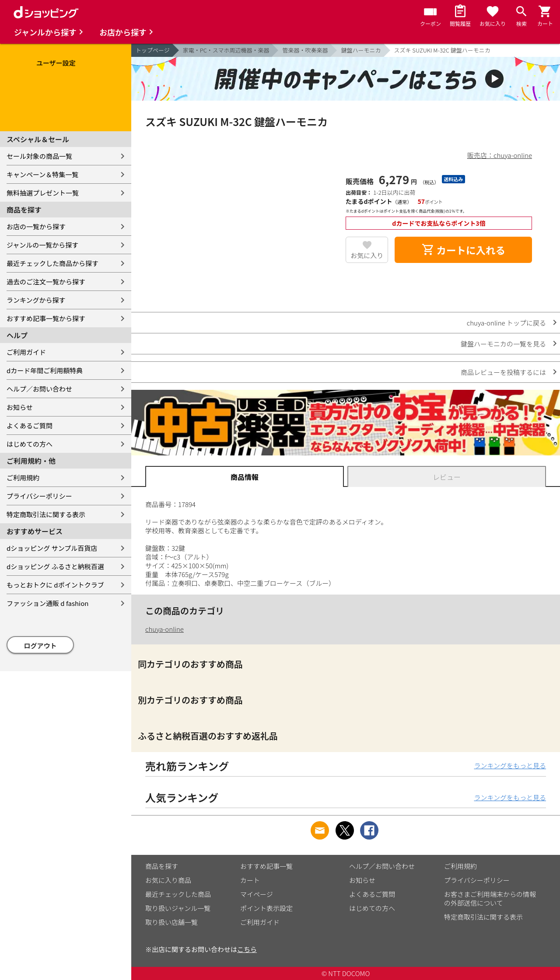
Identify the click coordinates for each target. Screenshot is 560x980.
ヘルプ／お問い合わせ (39, 389)
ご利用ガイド (26, 352)
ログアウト (40, 646)
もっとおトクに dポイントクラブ (55, 585)
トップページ (153, 50)
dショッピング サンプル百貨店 (52, 548)
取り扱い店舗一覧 (171, 922)
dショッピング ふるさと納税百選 (55, 566)
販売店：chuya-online (500, 155)
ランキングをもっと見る (510, 765)
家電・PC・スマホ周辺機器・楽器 (226, 50)
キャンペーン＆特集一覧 (42, 174)
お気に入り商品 (168, 880)
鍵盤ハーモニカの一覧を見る (503, 344)
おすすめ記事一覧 (266, 866)
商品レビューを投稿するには (503, 372)
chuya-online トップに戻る (506, 323)
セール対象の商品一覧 (39, 156)
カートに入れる (463, 250)
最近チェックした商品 (178, 894)
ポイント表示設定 (266, 908)
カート (250, 880)
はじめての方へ (30, 444)
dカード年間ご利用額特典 (45, 370)
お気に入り (367, 255)
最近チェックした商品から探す (52, 263)
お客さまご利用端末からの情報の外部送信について (490, 898)
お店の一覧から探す (36, 226)
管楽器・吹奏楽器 (305, 50)
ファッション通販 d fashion (47, 603)
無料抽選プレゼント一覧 (43, 193)
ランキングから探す (36, 300)
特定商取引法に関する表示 (46, 514)
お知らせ (20, 407)
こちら (247, 949)
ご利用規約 (23, 478)
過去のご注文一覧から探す (46, 282)
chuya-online (164, 629)
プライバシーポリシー (39, 496)
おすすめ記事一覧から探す (46, 318)
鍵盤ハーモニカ (361, 50)
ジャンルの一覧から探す (42, 245)
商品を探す (162, 866)
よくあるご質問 (30, 425)
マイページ (257, 894)
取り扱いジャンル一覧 (178, 908)
